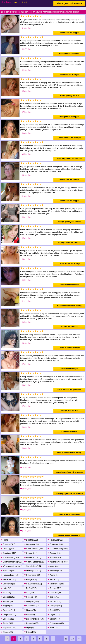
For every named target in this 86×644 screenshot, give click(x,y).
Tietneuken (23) (8, 579)
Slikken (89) (7, 632)
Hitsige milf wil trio (69, 411)
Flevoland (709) (55, 540)
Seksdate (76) (8, 571)
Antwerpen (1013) (33, 557)
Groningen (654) (55, 544)
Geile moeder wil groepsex (69, 390)
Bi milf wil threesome (69, 285)
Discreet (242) (8, 597)
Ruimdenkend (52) (10, 575)
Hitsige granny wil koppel (69, 222)
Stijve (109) (30, 632)
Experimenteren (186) (34, 619)
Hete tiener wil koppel (69, 33)
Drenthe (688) (31, 540)
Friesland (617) (8, 544)
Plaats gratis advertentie (69, 3)
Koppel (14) (7, 606)
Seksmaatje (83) (32, 575)
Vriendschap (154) (33, 566)
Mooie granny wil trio (69, 96)
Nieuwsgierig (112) (33, 584)
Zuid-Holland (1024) (10, 557)
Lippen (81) (30, 610)
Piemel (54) (53, 575)
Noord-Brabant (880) (34, 549)
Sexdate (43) (31, 597)
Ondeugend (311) (32, 571)
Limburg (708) (8, 549)
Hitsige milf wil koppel (69, 117)
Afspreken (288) (8, 628)
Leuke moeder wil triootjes (69, 138)
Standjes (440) (55, 606)
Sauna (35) (53, 579)
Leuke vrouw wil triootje (69, 264)
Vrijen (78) (53, 628)
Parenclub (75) (31, 623)
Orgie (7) (29, 628)
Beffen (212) (30, 588)
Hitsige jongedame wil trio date (69, 493)
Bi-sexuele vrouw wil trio (69, 535)
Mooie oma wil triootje (69, 180)
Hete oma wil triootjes (69, 75)
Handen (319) (54, 601)
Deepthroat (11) (8, 615)
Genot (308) (54, 610)
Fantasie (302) (55, 571)
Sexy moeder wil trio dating (69, 306)
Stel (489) (29, 593)
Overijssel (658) (8, 553)
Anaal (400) (53, 566)
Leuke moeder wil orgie (69, 348)
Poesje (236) (30, 579)
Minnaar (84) (7, 601)
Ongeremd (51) (8, 584)
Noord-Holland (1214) (58, 549)
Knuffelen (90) (54, 593)
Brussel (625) (54, 557)
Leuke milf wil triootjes (69, 54)
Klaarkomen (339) (56, 584)
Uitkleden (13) (8, 619)
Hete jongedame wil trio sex (69, 159)
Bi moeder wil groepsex (69, 514)
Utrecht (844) (31, 553)
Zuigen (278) (54, 615)
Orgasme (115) (8, 610)
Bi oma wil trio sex (69, 327)
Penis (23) (29, 615)
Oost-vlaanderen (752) (11, 562)
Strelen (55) (53, 597)
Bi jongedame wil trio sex (69, 243)
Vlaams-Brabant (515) (34, 562)
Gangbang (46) (31, 601)
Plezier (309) (7, 623)
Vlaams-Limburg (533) (58, 562)
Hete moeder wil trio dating (69, 453)
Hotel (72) (6, 588)
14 (73, 639)
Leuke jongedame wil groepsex (69, 472)
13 (66, 639)
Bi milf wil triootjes (69, 369)
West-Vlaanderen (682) (11, 566)
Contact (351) (54, 588)
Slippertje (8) (54, 619)
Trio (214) (6, 593)
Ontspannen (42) (56, 623)
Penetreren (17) (32, 606)
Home (4, 540)
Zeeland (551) (54, 553)
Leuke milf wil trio (69, 432)
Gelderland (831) (32, 544)
